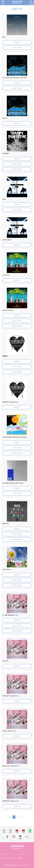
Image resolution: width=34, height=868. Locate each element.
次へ (24, 817)
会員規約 (19, 858)
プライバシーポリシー (22, 854)
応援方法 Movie (17, 169)
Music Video (17, 48)
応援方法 (17, 42)
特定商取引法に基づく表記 (8, 858)
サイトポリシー (5, 854)
